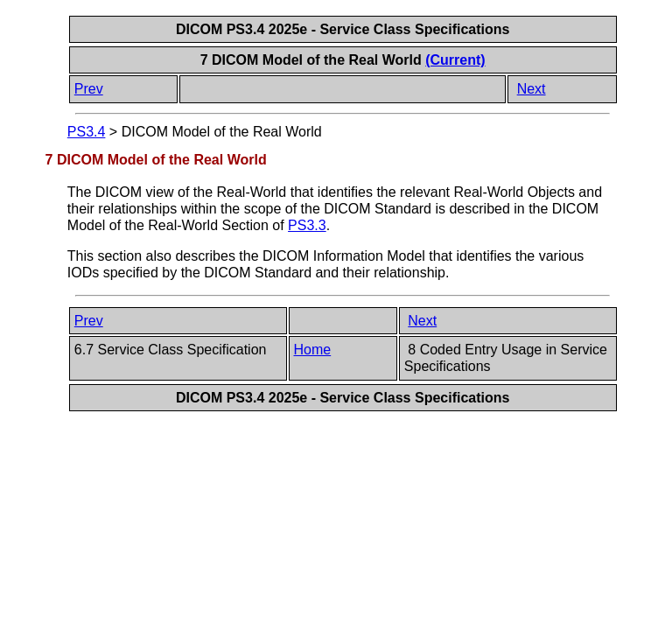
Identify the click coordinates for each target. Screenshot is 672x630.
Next (532, 89)
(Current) (455, 60)
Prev (89, 89)
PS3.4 (87, 132)
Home (313, 350)
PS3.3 (307, 225)
